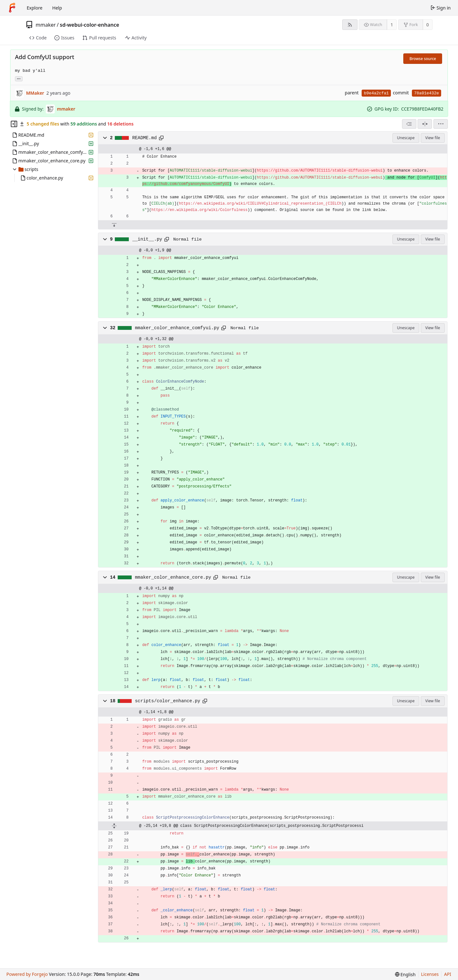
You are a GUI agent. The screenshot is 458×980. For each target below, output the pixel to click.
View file (433, 138)
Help (57, 8)
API (448, 974)
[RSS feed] (350, 25)
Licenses (430, 974)
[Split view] (425, 124)
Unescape (406, 138)
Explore (35, 8)
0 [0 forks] (427, 25)
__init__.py (147, 239)
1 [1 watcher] (392, 25)
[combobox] (409, 124)
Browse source (423, 59)
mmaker (46, 25)
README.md (145, 138)
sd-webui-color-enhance (90, 25)
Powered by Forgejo (27, 974)
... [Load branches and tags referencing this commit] (19, 78)
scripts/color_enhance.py (167, 701)
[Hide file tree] (14, 124)
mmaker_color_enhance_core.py (173, 577)
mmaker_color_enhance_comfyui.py (177, 328)
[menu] (441, 124)
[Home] (12, 8)
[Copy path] (161, 138)
